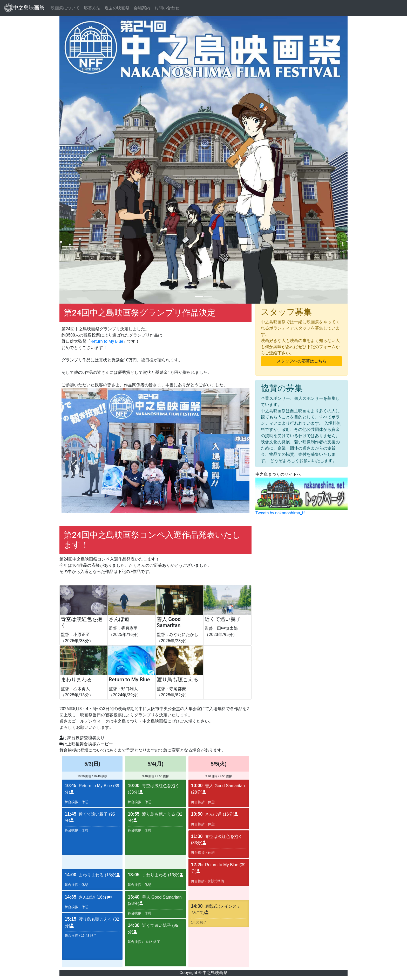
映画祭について (65, 8)
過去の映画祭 (117, 8)
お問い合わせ (167, 8)
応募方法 (92, 8)
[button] (81, 160)
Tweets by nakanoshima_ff (280, 513)
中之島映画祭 (24, 8)
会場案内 (142, 8)
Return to (107, 342)
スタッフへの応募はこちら (302, 361)
